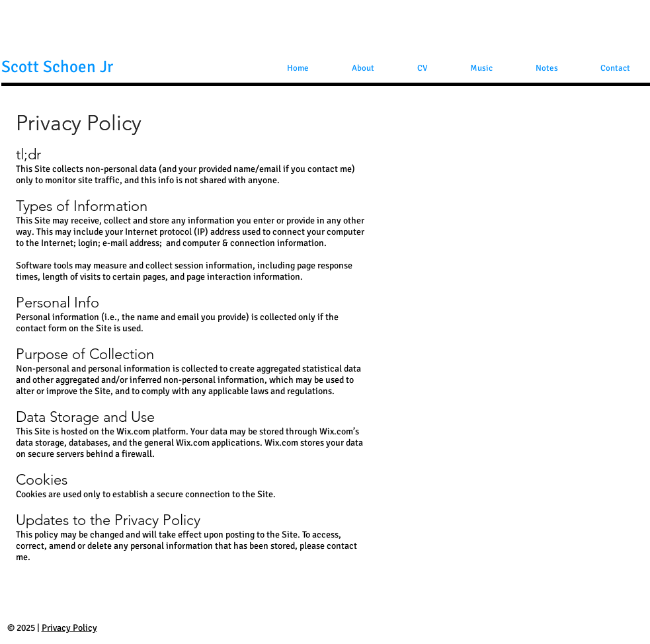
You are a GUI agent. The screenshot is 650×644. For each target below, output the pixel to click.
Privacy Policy (69, 628)
